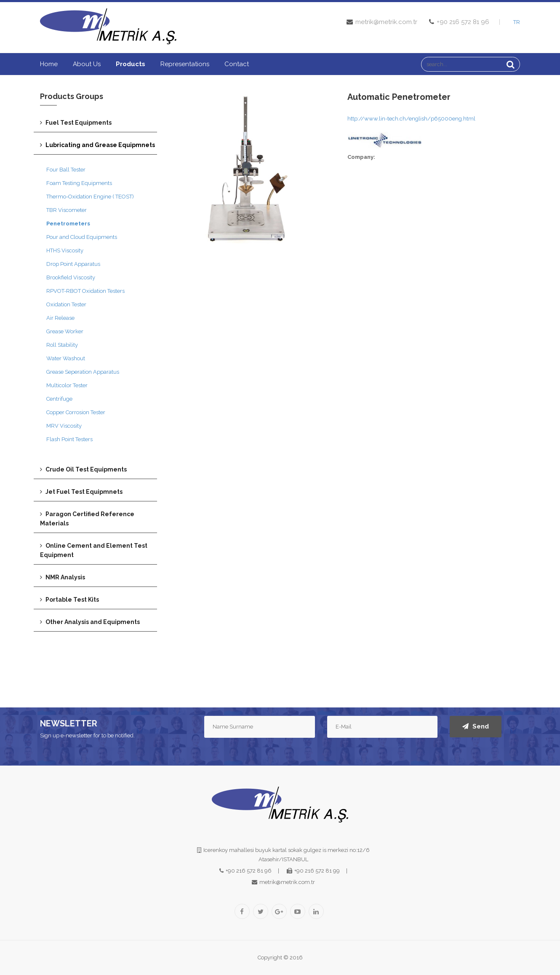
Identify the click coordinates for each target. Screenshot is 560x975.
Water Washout (66, 358)
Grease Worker (65, 331)
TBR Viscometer (67, 210)
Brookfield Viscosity (71, 277)
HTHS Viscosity (65, 250)
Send (476, 726)
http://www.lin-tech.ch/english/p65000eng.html (411, 119)
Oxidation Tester (66, 304)
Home (49, 64)
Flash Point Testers (69, 439)
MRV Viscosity (64, 426)
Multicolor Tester (67, 385)
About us (87, 64)
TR (517, 22)
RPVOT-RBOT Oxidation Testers (85, 291)
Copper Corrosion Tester (76, 412)
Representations (185, 64)
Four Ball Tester (66, 170)
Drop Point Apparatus (73, 264)
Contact (237, 64)
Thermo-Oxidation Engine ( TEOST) (90, 197)
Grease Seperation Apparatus (83, 372)
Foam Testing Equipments (79, 183)
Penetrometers (68, 224)
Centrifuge (59, 399)
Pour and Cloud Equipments (82, 237)
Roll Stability (62, 345)
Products (131, 64)
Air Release (60, 318)
